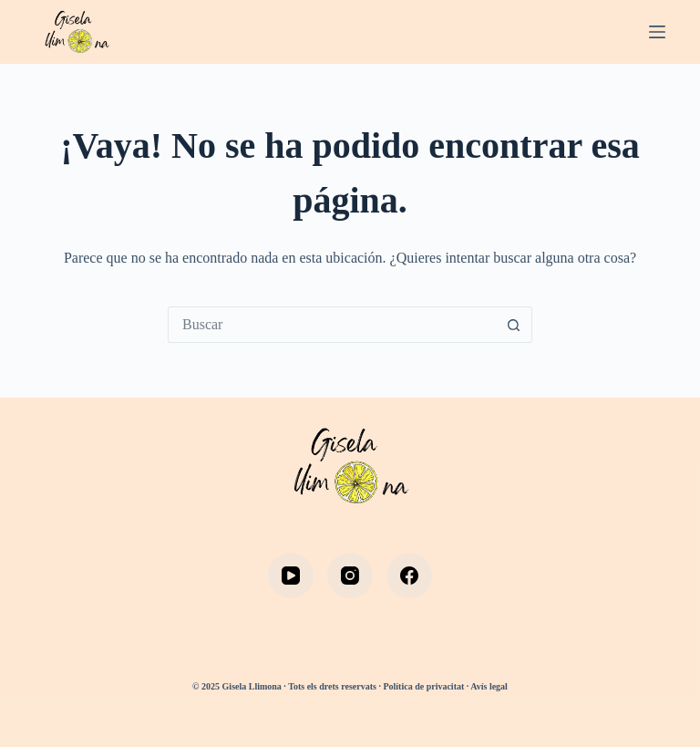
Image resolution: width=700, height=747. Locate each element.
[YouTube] (291, 576)
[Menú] (657, 32)
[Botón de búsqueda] (514, 325)
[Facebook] (409, 576)
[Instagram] (350, 576)
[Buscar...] (332, 325)
